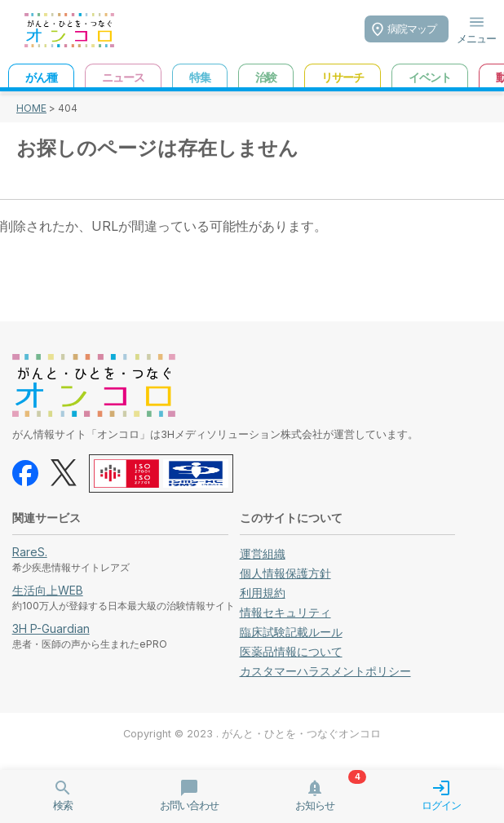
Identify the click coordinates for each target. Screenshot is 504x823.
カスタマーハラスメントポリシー (325, 671)
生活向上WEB (48, 590)
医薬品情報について (291, 651)
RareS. (30, 552)
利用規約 (263, 593)
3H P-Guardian (51, 628)
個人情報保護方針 (285, 573)
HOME (31, 108)
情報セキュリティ (285, 612)
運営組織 (263, 553)
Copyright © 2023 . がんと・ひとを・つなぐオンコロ (252, 734)
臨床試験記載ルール (291, 632)
